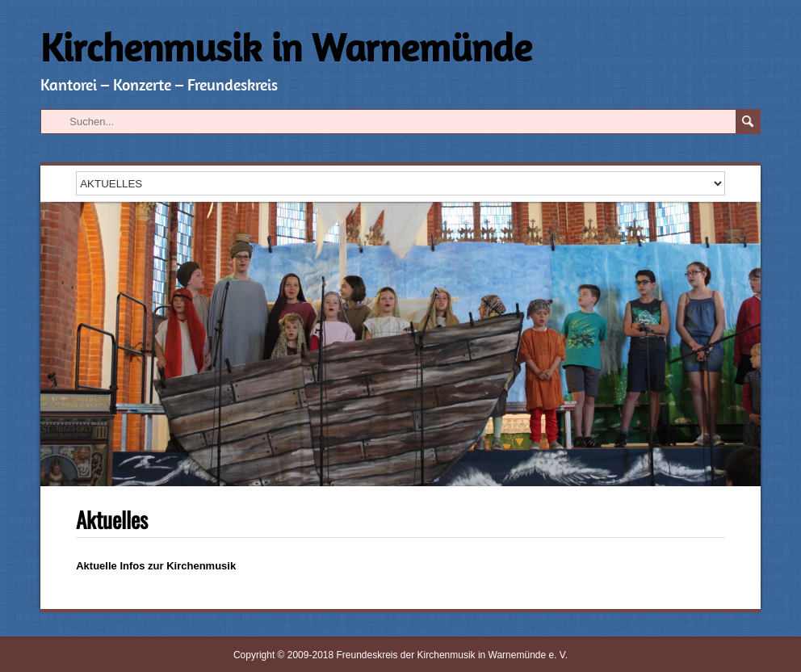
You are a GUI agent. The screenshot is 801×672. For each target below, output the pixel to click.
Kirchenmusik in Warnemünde (286, 47)
